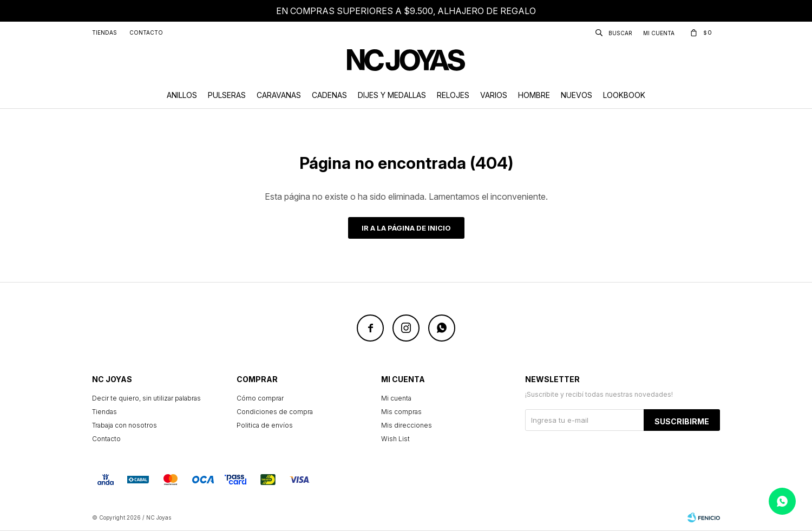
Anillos (182, 95)
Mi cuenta (396, 398)
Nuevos (577, 95)
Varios (494, 95)
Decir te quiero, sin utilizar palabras (146, 398)
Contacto (146, 32)
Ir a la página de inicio (406, 228)
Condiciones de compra (275, 412)
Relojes (453, 95)
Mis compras (401, 412)
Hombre (534, 95)
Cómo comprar (260, 398)
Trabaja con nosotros (125, 425)
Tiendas (104, 32)
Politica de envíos (265, 425)
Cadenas (329, 95)
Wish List (395, 439)
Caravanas (279, 95)
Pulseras (227, 95)
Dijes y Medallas (392, 95)
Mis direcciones (407, 425)
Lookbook (624, 95)
